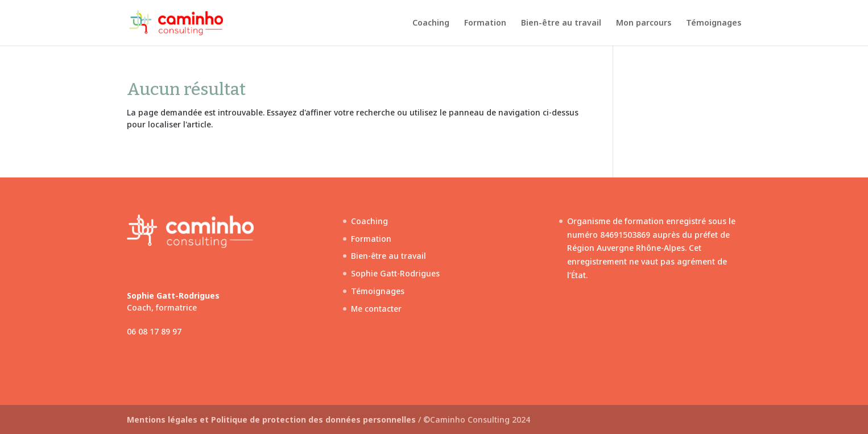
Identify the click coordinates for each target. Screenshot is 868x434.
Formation (485, 23)
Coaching (431, 23)
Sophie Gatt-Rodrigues (395, 273)
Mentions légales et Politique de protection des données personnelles (272, 419)
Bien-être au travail (561, 23)
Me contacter (376, 309)
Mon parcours (644, 23)
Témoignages (714, 23)
